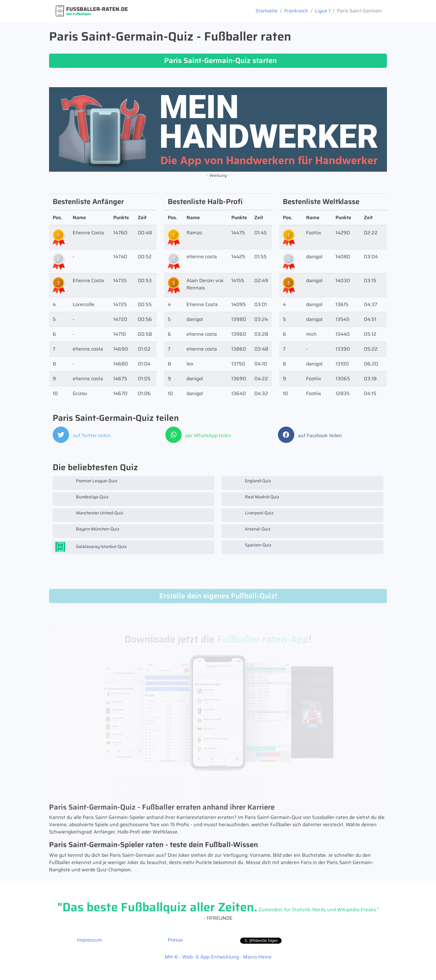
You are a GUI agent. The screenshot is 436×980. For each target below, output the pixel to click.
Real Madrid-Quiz (252, 499)
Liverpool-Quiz (249, 515)
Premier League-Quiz (86, 483)
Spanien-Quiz (248, 547)
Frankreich (296, 11)
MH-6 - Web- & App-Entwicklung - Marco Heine (218, 957)
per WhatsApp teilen (198, 436)
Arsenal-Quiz (247, 531)
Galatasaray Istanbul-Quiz (91, 547)
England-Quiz (248, 483)
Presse (175, 940)
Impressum (89, 940)
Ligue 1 (323, 11)
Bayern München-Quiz (87, 531)
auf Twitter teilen (82, 436)
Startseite (267, 11)
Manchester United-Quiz (89, 515)
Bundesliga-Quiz (82, 499)
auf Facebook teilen (310, 436)
